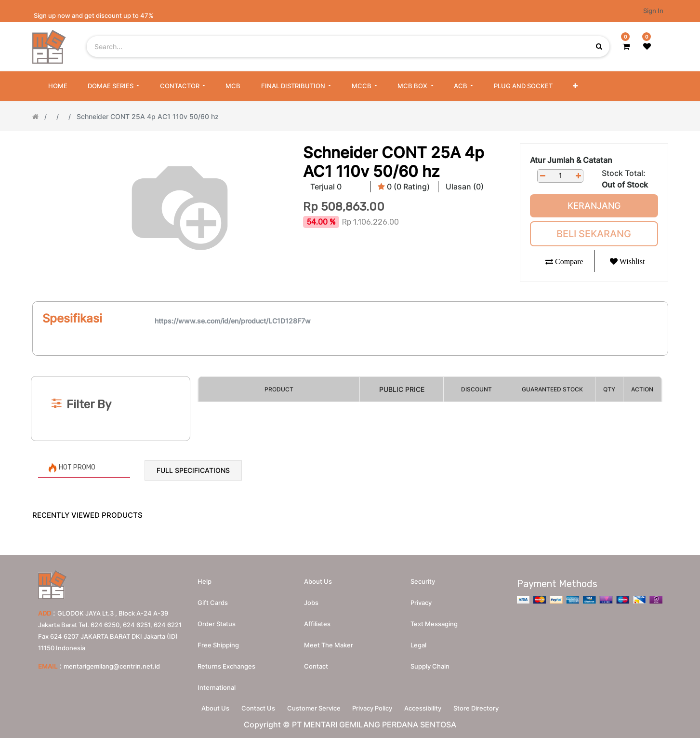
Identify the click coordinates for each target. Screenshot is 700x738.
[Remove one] (542, 176)
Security (423, 579)
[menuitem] (58, 86)
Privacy (421, 601)
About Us (208, 707)
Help (205, 579)
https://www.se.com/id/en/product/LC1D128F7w (233, 321)
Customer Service (312, 707)
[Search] (350, 360)
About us (318, 579)
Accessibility (428, 707)
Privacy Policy (374, 707)
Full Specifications (193, 470)
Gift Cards (213, 601)
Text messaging (434, 622)
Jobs (311, 601)
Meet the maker (329, 643)
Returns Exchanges (226, 664)
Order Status (217, 622)
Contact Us (254, 707)
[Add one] (578, 176)
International (217, 685)
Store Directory (484, 707)
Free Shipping (218, 643)
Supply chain (430, 664)
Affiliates (317, 622)
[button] (575, 86)
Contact (316, 664)
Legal (418, 643)
